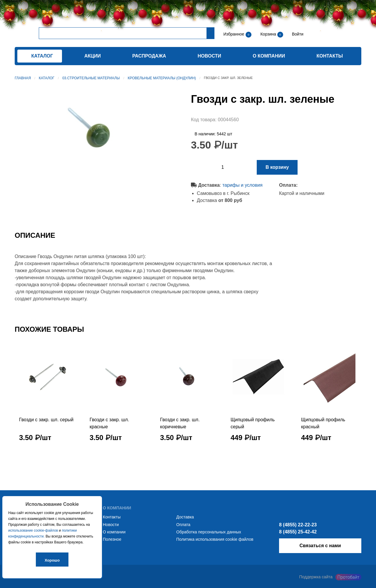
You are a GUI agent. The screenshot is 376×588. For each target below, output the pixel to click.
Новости (209, 56)
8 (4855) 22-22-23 (298, 525)
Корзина (269, 34)
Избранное (234, 34)
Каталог (47, 78)
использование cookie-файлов (33, 530)
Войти (297, 34)
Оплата (183, 525)
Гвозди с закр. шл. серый (46, 420)
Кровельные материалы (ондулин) (162, 78)
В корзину (277, 167)
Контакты (330, 56)
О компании (269, 56)
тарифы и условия (242, 185)
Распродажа (149, 56)
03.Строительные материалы (91, 78)
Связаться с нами (320, 546)
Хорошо (52, 560)
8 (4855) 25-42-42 (298, 532)
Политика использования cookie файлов (215, 539)
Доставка (185, 517)
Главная (23, 78)
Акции (93, 56)
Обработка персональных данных (209, 532)
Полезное (112, 539)
